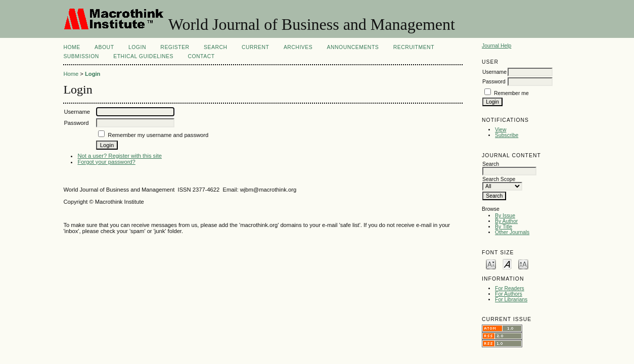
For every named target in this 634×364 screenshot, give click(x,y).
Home (72, 47)
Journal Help (496, 46)
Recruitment (414, 47)
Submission (81, 56)
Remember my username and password (158, 135)
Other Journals (512, 232)
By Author (506, 221)
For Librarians (511, 300)
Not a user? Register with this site (120, 156)
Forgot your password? (106, 162)
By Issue (505, 216)
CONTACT (201, 56)
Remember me (511, 93)
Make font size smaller (491, 264)
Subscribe (507, 135)
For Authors (509, 294)
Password (494, 82)
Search (215, 47)
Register (175, 47)
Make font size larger (523, 264)
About (104, 47)
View (501, 130)
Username (494, 72)
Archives (298, 47)
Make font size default (507, 264)
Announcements (353, 47)
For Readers (510, 288)
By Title (504, 227)
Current (255, 47)
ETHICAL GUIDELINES (143, 56)
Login (137, 47)
